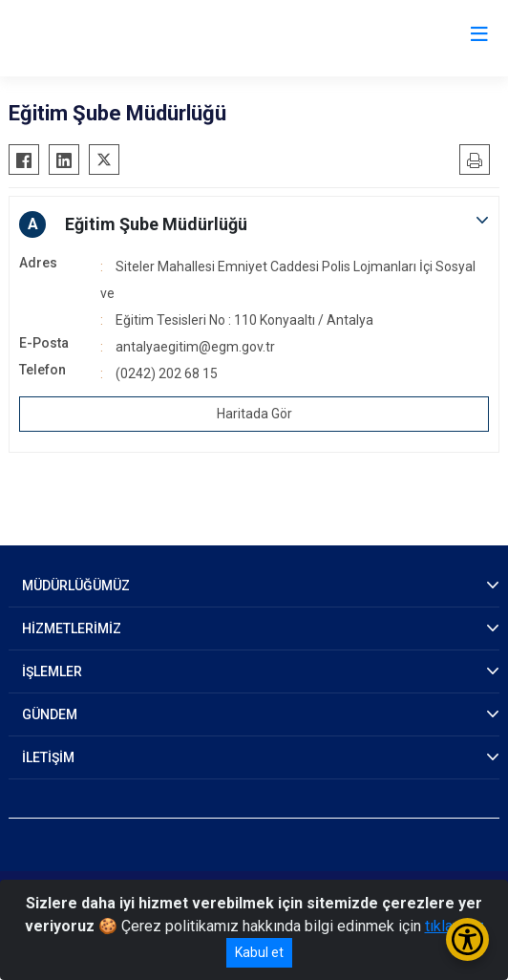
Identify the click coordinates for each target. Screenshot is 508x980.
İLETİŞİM (48, 757)
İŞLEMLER (52, 671)
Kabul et (259, 952)
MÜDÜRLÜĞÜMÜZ (76, 586)
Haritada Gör (254, 414)
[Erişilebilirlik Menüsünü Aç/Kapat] (467, 939)
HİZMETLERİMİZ (72, 628)
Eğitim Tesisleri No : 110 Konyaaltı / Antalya (244, 320)
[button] (254, 224)
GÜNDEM (50, 714)
